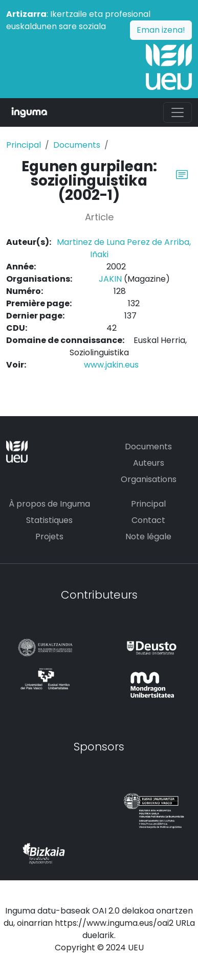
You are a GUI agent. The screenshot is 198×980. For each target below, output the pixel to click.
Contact (148, 520)
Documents (77, 145)
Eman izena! (161, 30)
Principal (24, 145)
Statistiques (49, 520)
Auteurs (149, 463)
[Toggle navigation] (178, 112)
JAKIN (110, 279)
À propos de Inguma (49, 504)
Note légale (148, 537)
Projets (49, 537)
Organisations (149, 479)
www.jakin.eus (111, 365)
